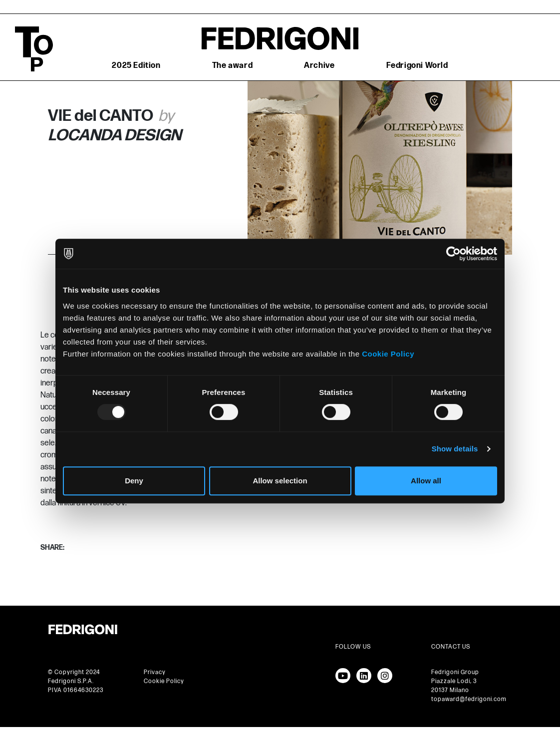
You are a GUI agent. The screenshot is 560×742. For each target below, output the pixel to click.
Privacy (155, 672)
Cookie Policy (388, 354)
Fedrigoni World (417, 66)
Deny (134, 481)
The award (232, 66)
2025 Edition (136, 66)
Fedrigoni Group (455, 672)
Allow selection (280, 481)
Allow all (426, 481)
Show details (455, 449)
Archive (319, 66)
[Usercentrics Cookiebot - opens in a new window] (453, 254)
